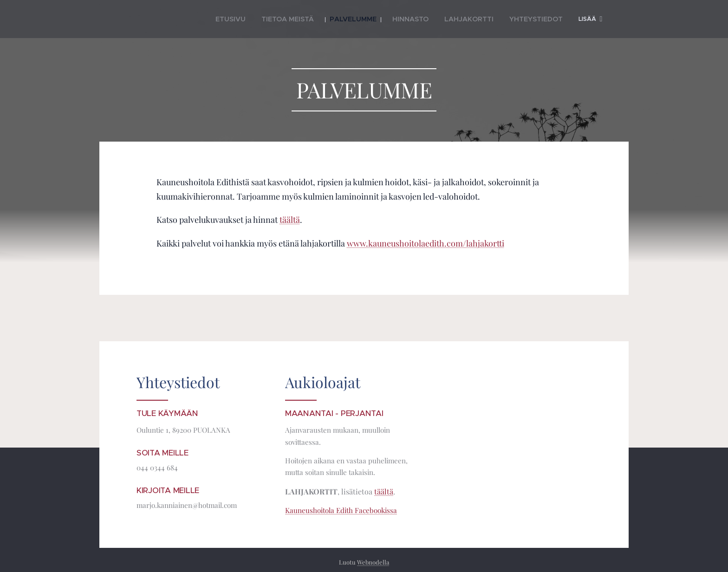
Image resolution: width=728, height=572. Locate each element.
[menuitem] (243, 19)
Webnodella (373, 562)
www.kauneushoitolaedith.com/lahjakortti (426, 243)
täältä (290, 220)
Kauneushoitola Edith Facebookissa (341, 510)
